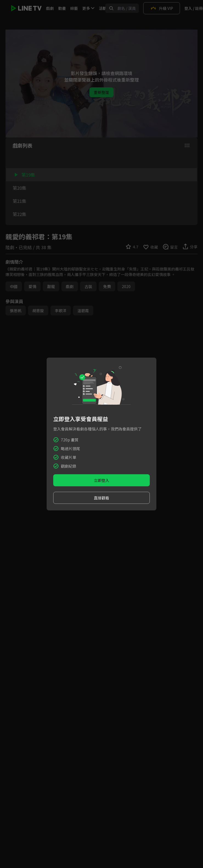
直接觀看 (101, 498)
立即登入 (101, 480)
